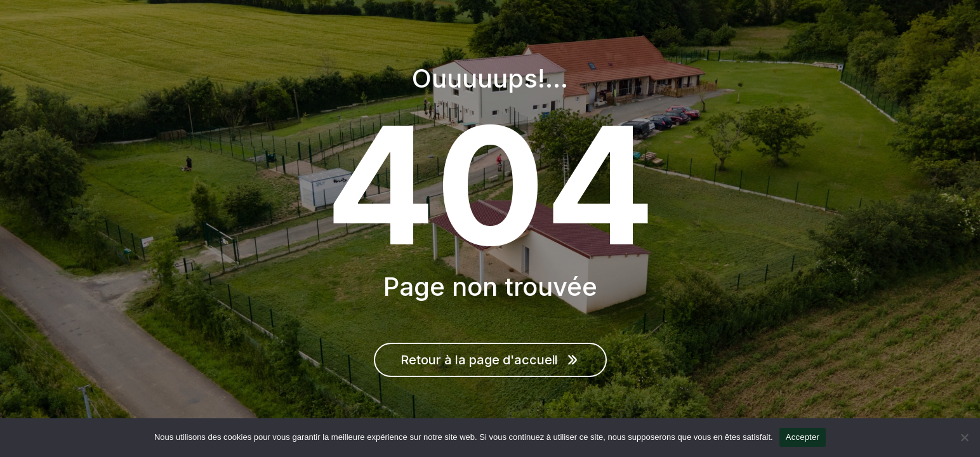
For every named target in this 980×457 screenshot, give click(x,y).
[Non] (964, 437)
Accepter (803, 437)
